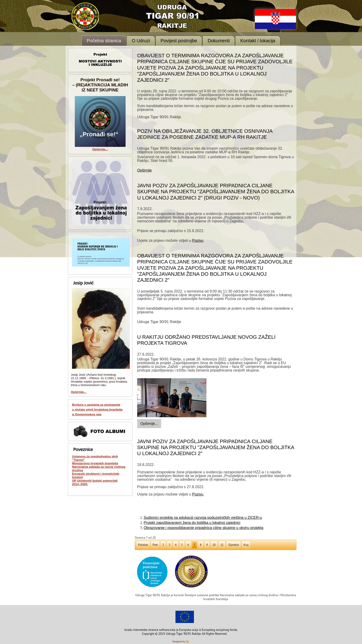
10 (214, 545)
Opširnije (144, 170)
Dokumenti (219, 41)
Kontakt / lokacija (258, 41)
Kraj (246, 545)
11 (222, 545)
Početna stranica (104, 41)
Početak (143, 545)
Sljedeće (233, 545)
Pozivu (198, 240)
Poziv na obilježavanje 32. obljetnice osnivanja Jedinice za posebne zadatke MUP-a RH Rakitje (205, 134)
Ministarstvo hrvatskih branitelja (95, 463)
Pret (155, 545)
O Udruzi (141, 41)
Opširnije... (100, 149)
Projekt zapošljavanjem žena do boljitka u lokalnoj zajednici (192, 523)
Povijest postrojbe (179, 41)
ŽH (187, 642)
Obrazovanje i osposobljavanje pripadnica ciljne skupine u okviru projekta (204, 528)
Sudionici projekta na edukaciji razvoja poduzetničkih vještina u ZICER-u (203, 518)
